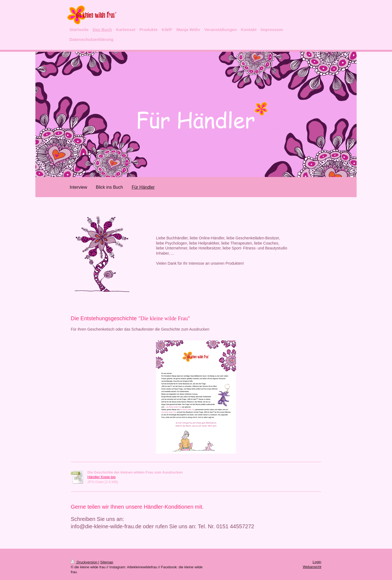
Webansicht (312, 567)
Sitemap (107, 562)
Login (317, 562)
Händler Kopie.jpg (101, 477)
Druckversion (85, 562)
